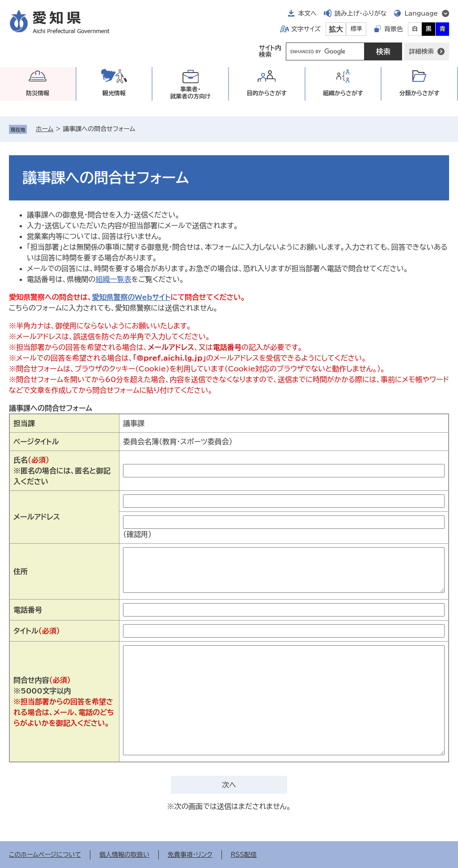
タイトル (37, 631)
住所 (21, 571)
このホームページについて (45, 855)
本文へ (307, 13)
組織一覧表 (113, 279)
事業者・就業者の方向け (190, 93)
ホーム (45, 129)
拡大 (336, 29)
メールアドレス (37, 517)
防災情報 (38, 93)
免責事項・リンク (190, 855)
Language (421, 13)
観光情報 (114, 93)
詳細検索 (421, 51)
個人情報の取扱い (124, 855)
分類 (420, 93)
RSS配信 (244, 855)
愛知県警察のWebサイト (131, 297)
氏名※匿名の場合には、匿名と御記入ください (62, 471)
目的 (267, 93)
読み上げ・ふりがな (360, 13)
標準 (356, 29)
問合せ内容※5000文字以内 (64, 702)
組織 (343, 93)
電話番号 (28, 610)
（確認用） (137, 534)
